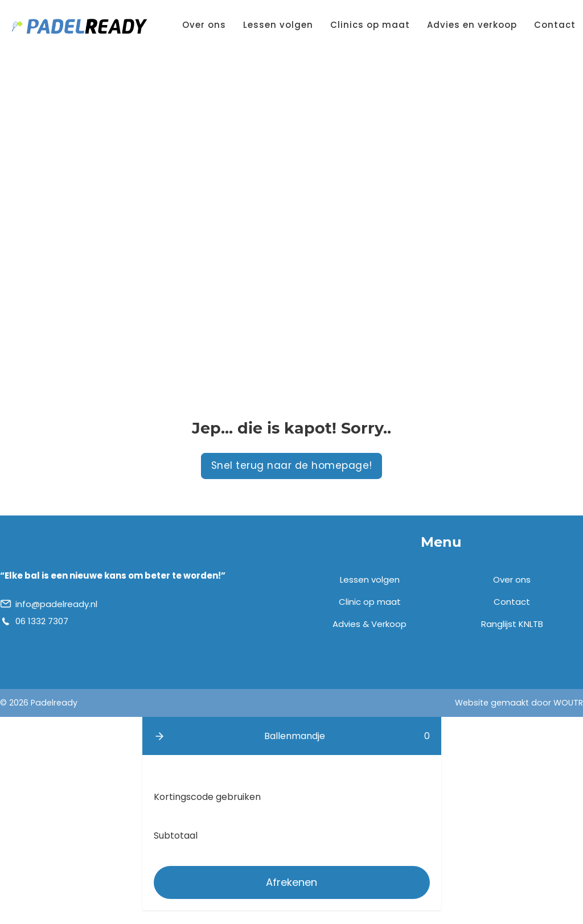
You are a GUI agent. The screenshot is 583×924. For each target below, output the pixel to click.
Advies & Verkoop (369, 624)
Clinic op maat (370, 602)
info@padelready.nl (56, 604)
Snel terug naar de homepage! (292, 465)
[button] (159, 736)
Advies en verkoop (472, 25)
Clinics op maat (370, 25)
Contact (555, 25)
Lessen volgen (278, 25)
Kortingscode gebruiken (207, 797)
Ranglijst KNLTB (512, 624)
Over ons (204, 25)
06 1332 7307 (42, 621)
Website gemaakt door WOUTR (519, 703)
